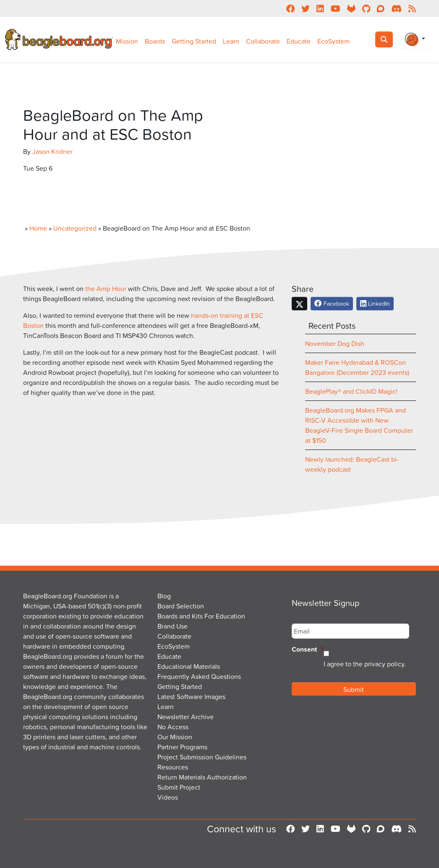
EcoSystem (333, 41)
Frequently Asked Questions (199, 676)
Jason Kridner (52, 151)
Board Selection (181, 606)
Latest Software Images (191, 696)
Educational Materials (189, 666)
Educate (299, 41)
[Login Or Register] (415, 39)
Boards (155, 41)
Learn (231, 41)
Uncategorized (75, 228)
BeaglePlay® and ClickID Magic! (351, 391)
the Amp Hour (106, 288)
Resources (173, 767)
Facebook (332, 303)
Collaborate (263, 41)
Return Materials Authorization (202, 777)
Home (38, 228)
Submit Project (179, 787)
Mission (127, 41)
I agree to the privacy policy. (365, 664)
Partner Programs (182, 747)
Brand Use (172, 626)
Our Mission (175, 737)
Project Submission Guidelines (202, 757)
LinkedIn (375, 303)
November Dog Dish (335, 343)
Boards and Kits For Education (201, 616)
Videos (168, 797)
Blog (164, 596)
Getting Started (194, 41)
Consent (308, 650)
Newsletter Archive (186, 717)
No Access (173, 727)
